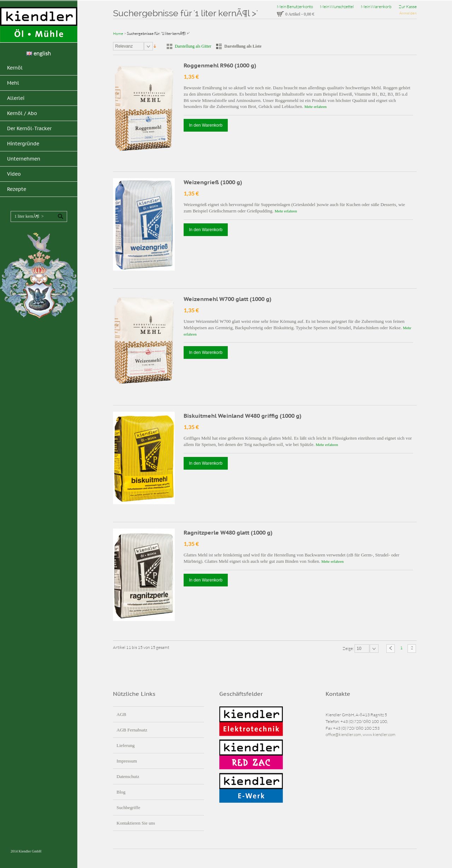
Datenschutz (128, 776)
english (39, 53)
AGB (121, 714)
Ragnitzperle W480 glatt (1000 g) (228, 532)
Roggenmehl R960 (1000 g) (220, 65)
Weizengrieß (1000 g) (213, 182)
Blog (121, 792)
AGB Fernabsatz (132, 730)
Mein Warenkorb (376, 7)
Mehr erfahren (316, 107)
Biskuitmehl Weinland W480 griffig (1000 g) (243, 416)
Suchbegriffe (128, 807)
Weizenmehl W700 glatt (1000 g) (228, 299)
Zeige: (349, 648)
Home (118, 34)
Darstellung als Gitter (193, 46)
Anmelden (408, 13)
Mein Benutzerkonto (295, 7)
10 (359, 649)
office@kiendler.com (343, 734)
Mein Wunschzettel (337, 7)
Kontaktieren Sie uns (136, 823)
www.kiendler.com (379, 734)
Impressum (127, 761)
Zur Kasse (408, 7)
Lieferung (126, 745)
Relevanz (124, 46)
